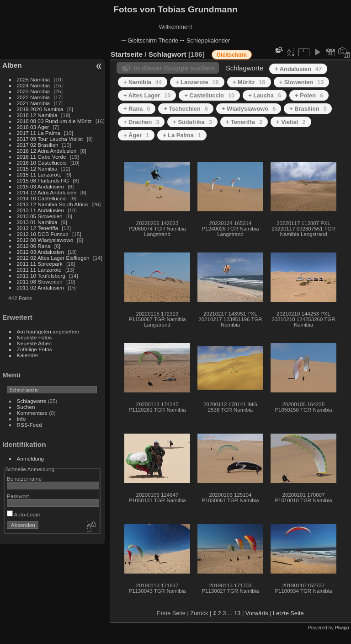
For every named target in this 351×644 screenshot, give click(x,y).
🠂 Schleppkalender (205, 40)
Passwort (18, 496)
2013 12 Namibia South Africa (53, 204)
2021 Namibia (34, 103)
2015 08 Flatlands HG (43, 180)
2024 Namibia (34, 85)
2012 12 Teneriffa (38, 228)
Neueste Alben (35, 343)
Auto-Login (24, 514)
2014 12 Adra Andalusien (47, 192)
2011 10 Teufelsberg (41, 276)
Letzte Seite (288, 613)
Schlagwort (168, 54)
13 (237, 613)
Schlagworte (32, 401)
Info (21, 419)
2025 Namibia (34, 79)
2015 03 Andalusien (40, 186)
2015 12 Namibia (37, 169)
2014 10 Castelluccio (42, 198)
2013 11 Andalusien (40, 210)
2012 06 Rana (34, 246)
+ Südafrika (192, 122)
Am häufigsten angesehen (48, 331)
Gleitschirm (232, 55)
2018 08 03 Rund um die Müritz (54, 121)
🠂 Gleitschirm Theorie (150, 40)
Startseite (127, 54)
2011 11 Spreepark (40, 264)
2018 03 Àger (33, 127)
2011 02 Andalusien (40, 287)
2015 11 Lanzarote (39, 174)
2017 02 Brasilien (38, 145)
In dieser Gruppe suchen (174, 68)
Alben (12, 65)
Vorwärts (257, 613)
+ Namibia (143, 82)
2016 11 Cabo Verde (42, 157)
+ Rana (137, 109)
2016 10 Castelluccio (42, 163)
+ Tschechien (186, 109)
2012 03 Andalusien (40, 252)
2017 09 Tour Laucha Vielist (50, 139)
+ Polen (309, 95)
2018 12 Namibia (37, 115)
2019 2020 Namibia (40, 109)
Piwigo (342, 628)
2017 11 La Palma (39, 133)
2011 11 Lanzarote (39, 270)
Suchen (26, 407)
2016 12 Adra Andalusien (47, 151)
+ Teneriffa (244, 122)
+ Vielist (291, 122)
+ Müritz (249, 82)
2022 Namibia (34, 97)
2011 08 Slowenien (40, 282)
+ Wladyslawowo (249, 109)
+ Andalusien (298, 69)
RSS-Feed (29, 425)
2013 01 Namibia (37, 222)
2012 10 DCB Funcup (43, 234)
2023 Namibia (34, 91)
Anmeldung (31, 459)
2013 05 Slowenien (40, 216)
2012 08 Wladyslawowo (45, 240)
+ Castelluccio (209, 95)
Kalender (28, 355)
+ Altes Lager (147, 95)
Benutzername (24, 479)
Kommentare (32, 413)
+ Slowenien (302, 82)
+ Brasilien (308, 109)
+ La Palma (182, 135)
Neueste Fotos (35, 337)
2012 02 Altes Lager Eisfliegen (53, 258)
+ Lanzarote (197, 82)
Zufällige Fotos (35, 349)
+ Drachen (141, 122)
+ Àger (136, 135)
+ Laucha (265, 95)
